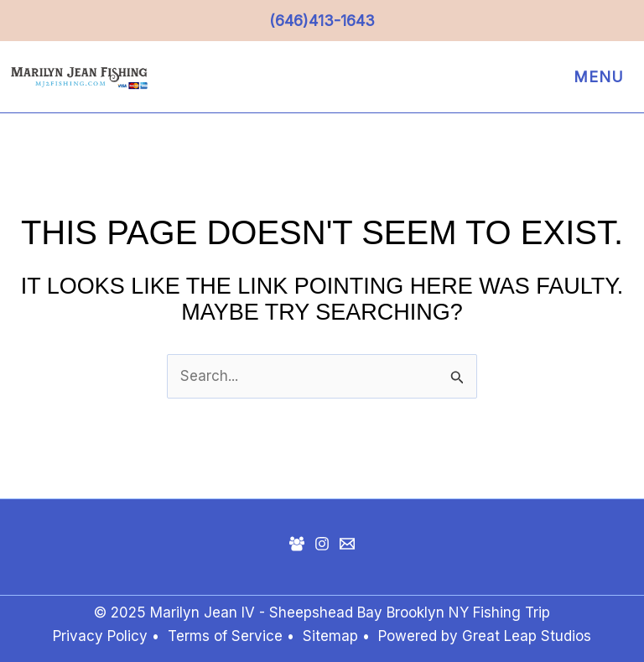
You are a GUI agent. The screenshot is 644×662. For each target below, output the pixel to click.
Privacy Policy (100, 636)
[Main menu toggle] (595, 78)
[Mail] (347, 544)
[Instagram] (322, 544)
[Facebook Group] (297, 544)
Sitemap (332, 636)
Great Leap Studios (527, 636)
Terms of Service (225, 636)
